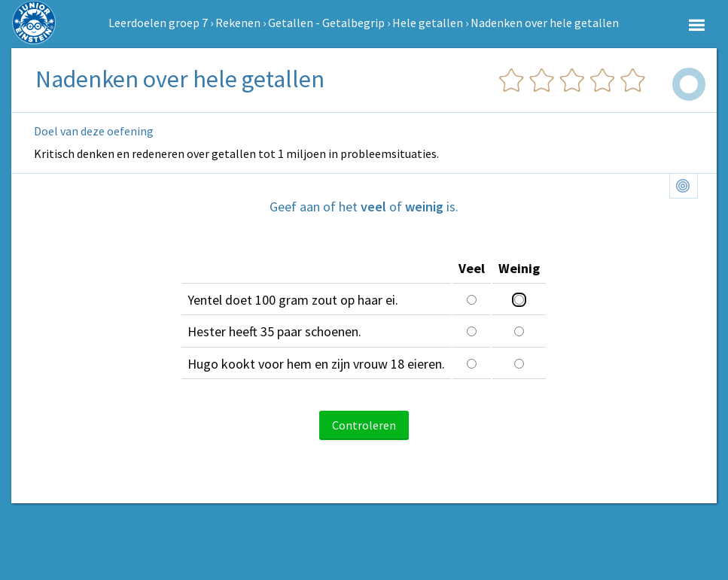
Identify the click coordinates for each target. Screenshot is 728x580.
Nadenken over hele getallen (545, 23)
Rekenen (238, 23)
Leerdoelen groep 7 (158, 23)
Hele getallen (428, 23)
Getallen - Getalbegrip (326, 23)
